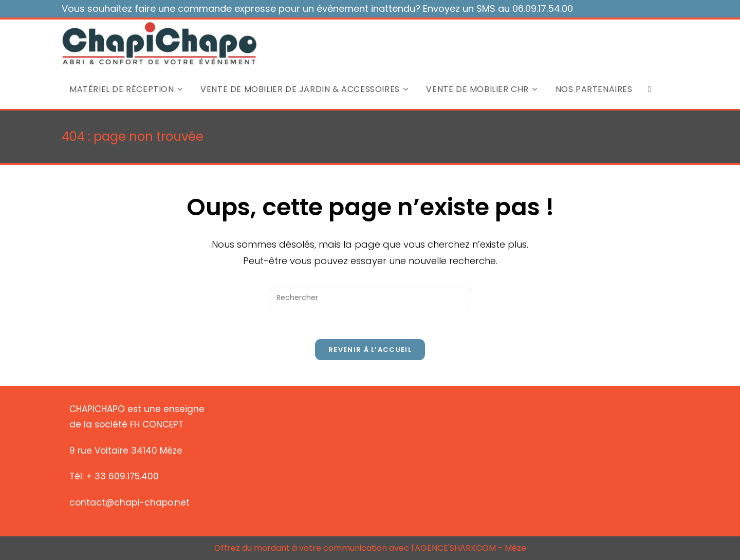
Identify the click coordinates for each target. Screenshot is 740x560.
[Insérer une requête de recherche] (370, 298)
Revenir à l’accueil (370, 350)
